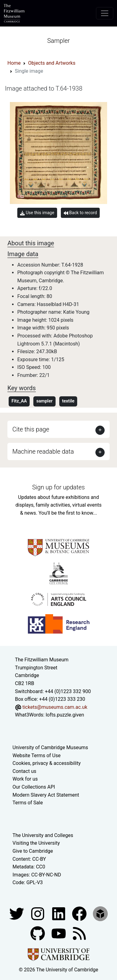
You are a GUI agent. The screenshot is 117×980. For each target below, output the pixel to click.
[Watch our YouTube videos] (59, 933)
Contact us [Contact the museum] (25, 771)
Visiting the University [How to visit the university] (36, 843)
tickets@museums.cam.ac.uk (55, 707)
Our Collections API (34, 787)
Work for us (25, 779)
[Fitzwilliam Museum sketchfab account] (100, 913)
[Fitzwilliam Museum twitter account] (17, 913)
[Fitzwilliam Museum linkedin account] (80, 913)
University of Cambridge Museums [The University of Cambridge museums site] (50, 747)
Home (14, 63)
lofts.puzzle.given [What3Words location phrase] (65, 715)
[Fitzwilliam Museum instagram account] (38, 913)
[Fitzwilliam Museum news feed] (79, 933)
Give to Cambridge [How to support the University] (33, 851)
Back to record (80, 213)
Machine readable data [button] (43, 451)
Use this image (37, 213)
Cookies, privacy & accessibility (47, 763)
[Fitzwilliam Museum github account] (38, 933)
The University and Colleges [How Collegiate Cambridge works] (43, 835)
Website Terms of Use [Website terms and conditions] (37, 755)
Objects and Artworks (52, 63)
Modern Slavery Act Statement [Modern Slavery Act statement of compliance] (46, 795)
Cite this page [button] (31, 429)
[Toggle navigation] (105, 13)
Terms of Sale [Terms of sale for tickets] (28, 803)
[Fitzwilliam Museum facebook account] (59, 913)
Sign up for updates (58, 487)
